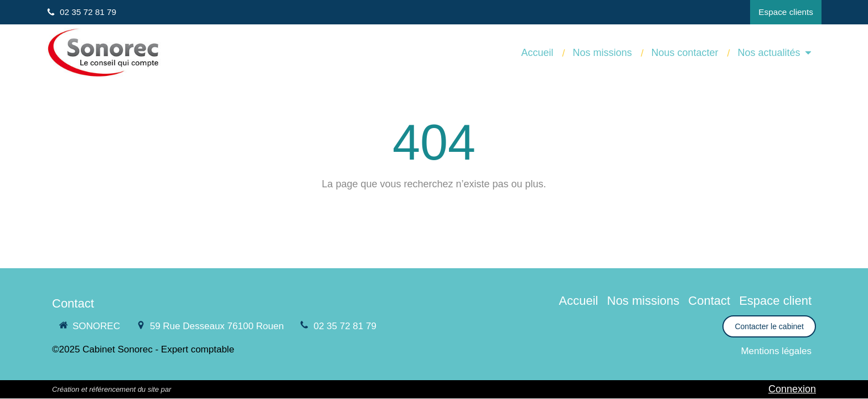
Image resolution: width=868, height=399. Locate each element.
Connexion (792, 389)
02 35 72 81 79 (345, 326)
